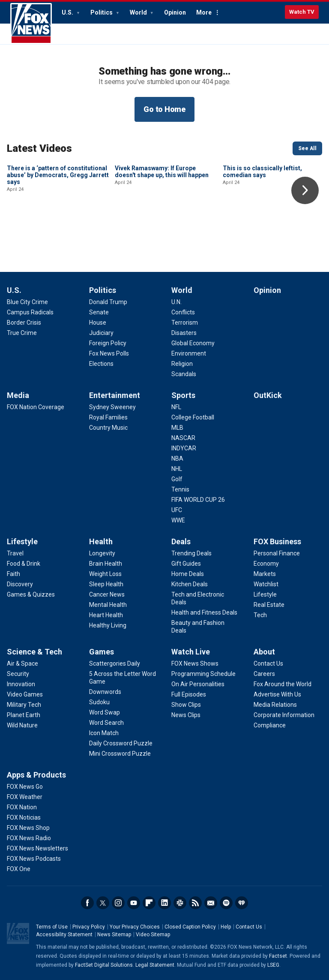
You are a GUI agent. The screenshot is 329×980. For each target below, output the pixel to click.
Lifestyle (22, 541)
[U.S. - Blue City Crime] (27, 302)
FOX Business (277, 541)
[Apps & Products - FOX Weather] (25, 797)
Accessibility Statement (64, 935)
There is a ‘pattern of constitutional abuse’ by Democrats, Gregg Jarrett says (58, 233)
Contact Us (249, 927)
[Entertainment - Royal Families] (108, 417)
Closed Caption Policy (190, 927)
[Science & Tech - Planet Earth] (24, 715)
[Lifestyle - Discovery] (20, 584)
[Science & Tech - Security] (18, 674)
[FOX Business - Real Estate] (269, 605)
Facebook (87, 903)
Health (101, 541)
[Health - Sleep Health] (106, 584)
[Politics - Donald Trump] (108, 302)
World (139, 12)
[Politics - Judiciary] (101, 333)
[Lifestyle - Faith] (13, 574)
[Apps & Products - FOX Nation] (22, 807)
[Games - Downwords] (105, 692)
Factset (278, 956)
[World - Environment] (189, 353)
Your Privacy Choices (135, 927)
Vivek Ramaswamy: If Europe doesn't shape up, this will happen (162, 229)
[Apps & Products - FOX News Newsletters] (37, 848)
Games (102, 652)
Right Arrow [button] (305, 190)
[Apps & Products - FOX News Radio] (29, 838)
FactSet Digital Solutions (104, 965)
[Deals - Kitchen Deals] (190, 584)
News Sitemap (114, 935)
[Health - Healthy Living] (108, 625)
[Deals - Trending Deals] (191, 553)
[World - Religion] (182, 364)
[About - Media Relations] (275, 705)
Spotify (226, 903)
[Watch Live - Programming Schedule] (203, 674)
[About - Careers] (264, 674)
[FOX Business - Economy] (266, 564)
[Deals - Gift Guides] (186, 564)
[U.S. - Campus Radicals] (30, 312)
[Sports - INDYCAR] (184, 448)
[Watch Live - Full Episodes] (189, 694)
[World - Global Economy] (193, 343)
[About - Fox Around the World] (283, 684)
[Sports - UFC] (177, 510)
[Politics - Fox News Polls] (109, 353)
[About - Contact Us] (268, 663)
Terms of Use (52, 927)
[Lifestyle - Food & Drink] (24, 564)
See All (307, 148)
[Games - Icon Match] (104, 733)
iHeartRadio (242, 903)
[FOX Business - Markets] (265, 574)
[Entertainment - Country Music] (108, 428)
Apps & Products (36, 775)
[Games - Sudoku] (99, 702)
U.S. (68, 12)
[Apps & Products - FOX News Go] (25, 787)
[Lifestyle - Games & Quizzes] (31, 594)
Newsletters (211, 903)
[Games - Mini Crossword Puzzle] (120, 754)
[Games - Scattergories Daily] (115, 663)
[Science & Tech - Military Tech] (24, 705)
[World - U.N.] (176, 302)
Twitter (103, 903)
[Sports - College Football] (193, 417)
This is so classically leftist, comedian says (262, 229)
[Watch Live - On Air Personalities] (198, 684)
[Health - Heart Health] (106, 615)
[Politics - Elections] (101, 364)
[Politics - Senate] (99, 312)
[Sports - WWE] (178, 520)
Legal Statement (155, 965)
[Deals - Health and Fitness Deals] (204, 612)
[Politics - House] (98, 323)
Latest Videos (39, 148)
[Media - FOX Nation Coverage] (36, 407)
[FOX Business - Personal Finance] (277, 553)
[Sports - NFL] (176, 407)
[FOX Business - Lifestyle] (265, 594)
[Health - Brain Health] (106, 564)
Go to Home (164, 109)
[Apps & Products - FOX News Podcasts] (34, 859)
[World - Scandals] (184, 374)
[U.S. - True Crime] (22, 333)
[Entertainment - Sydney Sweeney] (112, 407)
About (264, 652)
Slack (180, 903)
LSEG (273, 965)
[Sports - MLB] (177, 428)
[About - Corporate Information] (284, 715)
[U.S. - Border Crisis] (24, 323)
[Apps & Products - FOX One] (19, 869)
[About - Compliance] (270, 725)
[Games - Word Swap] (105, 712)
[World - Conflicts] (183, 312)
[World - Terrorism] (185, 323)
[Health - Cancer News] (107, 594)
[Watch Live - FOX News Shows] (195, 663)
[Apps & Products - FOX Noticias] (24, 817)
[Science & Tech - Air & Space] (22, 663)
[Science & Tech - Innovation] (21, 684)
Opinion (175, 12)
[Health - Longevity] (102, 553)
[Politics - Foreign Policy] (108, 343)
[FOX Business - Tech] (260, 615)
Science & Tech (34, 652)
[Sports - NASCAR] (183, 438)
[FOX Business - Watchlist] (266, 584)
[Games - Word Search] (106, 723)
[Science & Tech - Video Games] (25, 694)
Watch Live (191, 652)
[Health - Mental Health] (108, 605)
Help (226, 927)
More (204, 12)
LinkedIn (164, 903)
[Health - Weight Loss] (105, 574)
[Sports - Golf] (177, 479)
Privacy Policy (89, 927)
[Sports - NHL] (177, 469)
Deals (181, 541)
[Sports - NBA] (177, 458)
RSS (195, 903)
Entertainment (115, 395)
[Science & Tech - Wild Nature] (22, 725)
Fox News (31, 24)
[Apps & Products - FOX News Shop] (28, 828)
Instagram (118, 903)
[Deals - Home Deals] (188, 574)
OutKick (268, 395)
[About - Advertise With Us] (277, 694)
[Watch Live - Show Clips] (186, 705)
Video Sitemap (153, 935)
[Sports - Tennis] (180, 489)
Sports (183, 395)
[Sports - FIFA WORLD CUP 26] (198, 500)
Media (18, 395)
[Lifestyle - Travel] (15, 553)
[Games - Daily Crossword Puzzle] (121, 743)
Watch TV (302, 12)
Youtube (134, 903)
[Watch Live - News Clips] (186, 715)
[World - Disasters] (184, 333)
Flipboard (149, 903)
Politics (102, 12)
